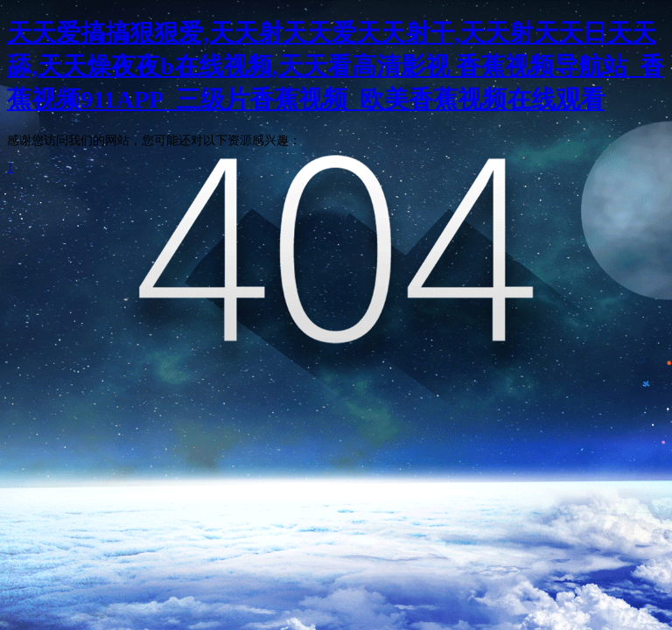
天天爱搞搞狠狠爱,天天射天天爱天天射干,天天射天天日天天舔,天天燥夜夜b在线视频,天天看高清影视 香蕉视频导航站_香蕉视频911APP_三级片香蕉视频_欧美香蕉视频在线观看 (336, 66)
